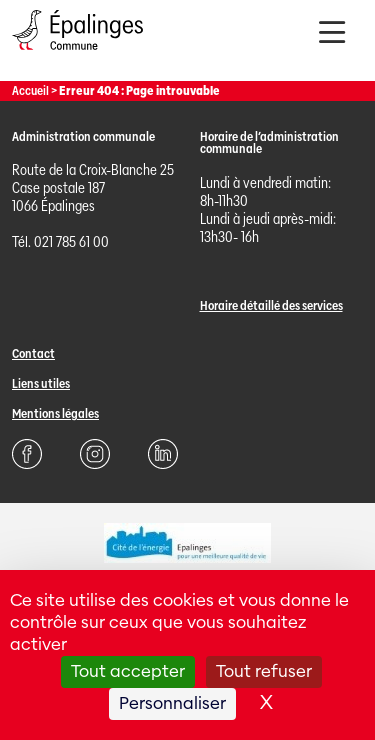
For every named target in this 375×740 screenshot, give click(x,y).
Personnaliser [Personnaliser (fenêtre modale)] (172, 703)
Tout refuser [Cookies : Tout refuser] (264, 671)
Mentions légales (55, 413)
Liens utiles (41, 383)
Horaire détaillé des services (271, 305)
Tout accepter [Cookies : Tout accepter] (128, 671)
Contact (33, 353)
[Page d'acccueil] (77, 54)
